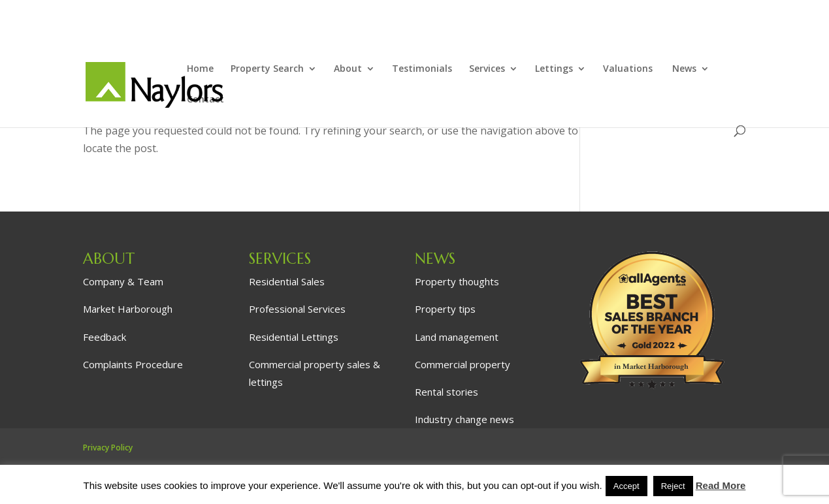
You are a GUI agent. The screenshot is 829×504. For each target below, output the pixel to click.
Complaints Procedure (133, 364)
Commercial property (463, 364)
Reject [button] (673, 486)
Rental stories (447, 392)
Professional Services (297, 309)
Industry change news (464, 419)
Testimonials (422, 69)
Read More (721, 485)
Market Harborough (128, 309)
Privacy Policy (108, 448)
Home (200, 69)
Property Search (267, 69)
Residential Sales (287, 281)
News (684, 69)
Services (487, 69)
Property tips (445, 309)
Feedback (105, 337)
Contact (205, 100)
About (348, 69)
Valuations (629, 69)
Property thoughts (457, 281)
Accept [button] (626, 486)
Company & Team (123, 281)
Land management (457, 337)
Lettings (554, 69)
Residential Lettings (294, 337)
